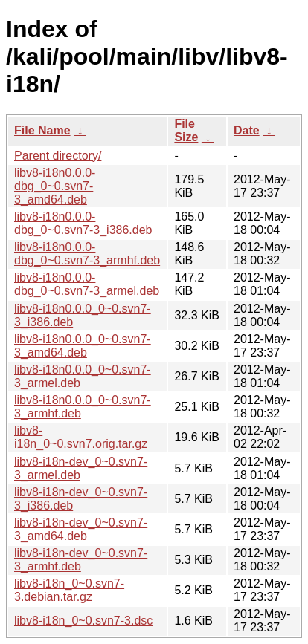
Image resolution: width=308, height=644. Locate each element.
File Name (42, 130)
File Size (186, 130)
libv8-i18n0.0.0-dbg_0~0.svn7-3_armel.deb (87, 284)
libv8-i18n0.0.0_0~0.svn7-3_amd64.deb (83, 346)
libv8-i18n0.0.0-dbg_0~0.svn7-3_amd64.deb (55, 186)
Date (247, 130)
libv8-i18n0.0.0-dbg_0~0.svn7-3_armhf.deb (87, 254)
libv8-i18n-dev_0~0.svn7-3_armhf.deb (81, 560)
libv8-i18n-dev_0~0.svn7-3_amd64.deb (81, 529)
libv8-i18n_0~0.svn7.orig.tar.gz (81, 437)
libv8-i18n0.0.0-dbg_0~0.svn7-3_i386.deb (83, 223)
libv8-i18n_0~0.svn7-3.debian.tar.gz (69, 590)
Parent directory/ (58, 156)
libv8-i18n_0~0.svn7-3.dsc (83, 621)
